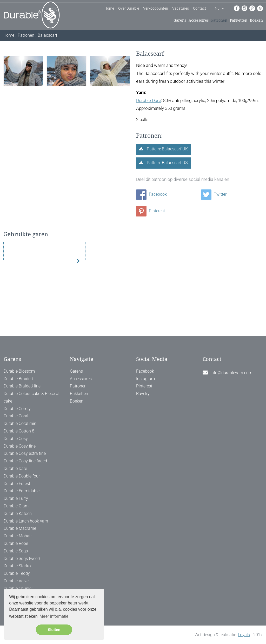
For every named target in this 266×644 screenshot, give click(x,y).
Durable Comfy (17, 409)
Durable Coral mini (21, 424)
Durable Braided (18, 379)
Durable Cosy (16, 439)
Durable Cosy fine (20, 446)
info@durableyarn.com (231, 373)
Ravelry (143, 394)
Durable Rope (16, 543)
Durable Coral (16, 416)
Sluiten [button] (54, 630)
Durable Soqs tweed (22, 559)
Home (109, 8)
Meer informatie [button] (54, 616)
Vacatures (181, 8)
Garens (180, 20)
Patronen (219, 20)
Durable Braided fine (22, 386)
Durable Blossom (19, 371)
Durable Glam (16, 506)
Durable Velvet (17, 581)
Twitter (214, 194)
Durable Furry (16, 498)
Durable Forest (17, 484)
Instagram (145, 379)
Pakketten (239, 20)
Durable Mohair (18, 536)
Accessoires (199, 20)
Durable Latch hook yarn (26, 521)
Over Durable (129, 8)
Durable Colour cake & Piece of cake (32, 397)
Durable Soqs (16, 551)
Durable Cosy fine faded (25, 461)
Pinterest (151, 211)
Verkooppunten (156, 8)
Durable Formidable (22, 491)
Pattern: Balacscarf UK (167, 149)
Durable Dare (149, 100)
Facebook (151, 194)
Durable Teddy (17, 573)
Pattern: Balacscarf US (167, 163)
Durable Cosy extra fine (25, 454)
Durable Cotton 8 (19, 431)
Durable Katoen (18, 514)
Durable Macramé (20, 529)
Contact (199, 8)
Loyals (244, 635)
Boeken (256, 20)
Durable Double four (22, 476)
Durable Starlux (18, 566)
